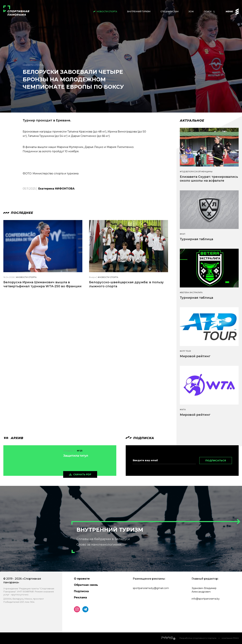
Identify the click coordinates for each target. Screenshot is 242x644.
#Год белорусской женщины (196, 172)
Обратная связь (86, 585)
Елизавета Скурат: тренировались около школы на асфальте (209, 179)
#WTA (183, 410)
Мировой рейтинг (195, 356)
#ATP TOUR (185, 351)
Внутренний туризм (139, 11)
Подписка (81, 591)
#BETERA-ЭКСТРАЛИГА (191, 293)
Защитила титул (76, 456)
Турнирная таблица (196, 239)
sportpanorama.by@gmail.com (151, 588)
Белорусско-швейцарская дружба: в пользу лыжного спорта (126, 284)
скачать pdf (82, 474)
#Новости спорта (26, 277)
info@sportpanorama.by (206, 599)
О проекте (82, 579)
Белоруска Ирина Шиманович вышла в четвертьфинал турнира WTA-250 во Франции (42, 284)
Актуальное (192, 121)
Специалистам (169, 11)
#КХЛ (183, 234)
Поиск (208, 11)
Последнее (18, 213)
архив (13, 438)
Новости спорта (107, 11)
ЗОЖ (191, 11)
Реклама (80, 597)
